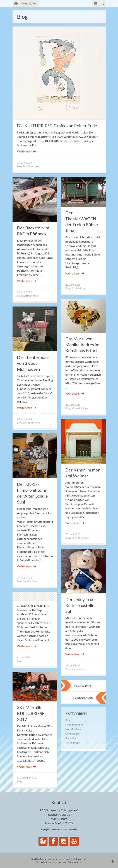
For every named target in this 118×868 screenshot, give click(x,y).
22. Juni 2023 (24, 292)
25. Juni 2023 (24, 163)
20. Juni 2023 (73, 285)
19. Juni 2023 (24, 578)
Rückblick (71, 738)
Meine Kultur (30, 3)
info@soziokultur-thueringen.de (59, 829)
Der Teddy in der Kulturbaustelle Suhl (81, 605)
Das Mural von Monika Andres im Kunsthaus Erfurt (82, 345)
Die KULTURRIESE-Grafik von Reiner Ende (57, 126)
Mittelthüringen (80, 408)
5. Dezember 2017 (27, 778)
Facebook (53, 841)
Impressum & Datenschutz (72, 859)
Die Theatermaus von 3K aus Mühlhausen (33, 363)
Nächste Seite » (83, 685)
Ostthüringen (31, 296)
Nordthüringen (32, 166)
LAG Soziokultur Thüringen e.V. (43, 841)
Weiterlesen (27, 151)
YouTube (74, 841)
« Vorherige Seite (83, 698)
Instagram (64, 841)
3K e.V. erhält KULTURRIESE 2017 (31, 713)
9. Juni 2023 (24, 657)
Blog (20, 166)
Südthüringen (31, 581)
